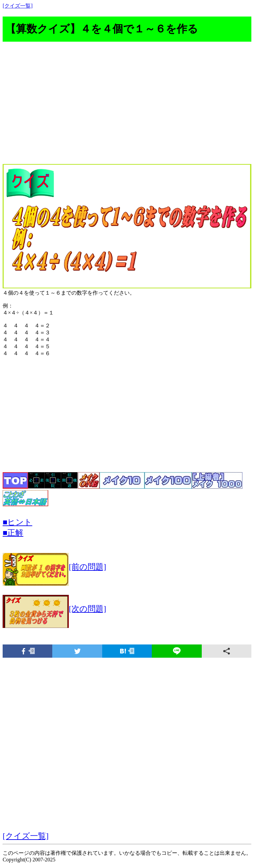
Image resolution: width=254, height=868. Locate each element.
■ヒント (18, 522)
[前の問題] (54, 567)
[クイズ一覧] (18, 6)
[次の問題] (54, 609)
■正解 (13, 533)
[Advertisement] (127, 106)
